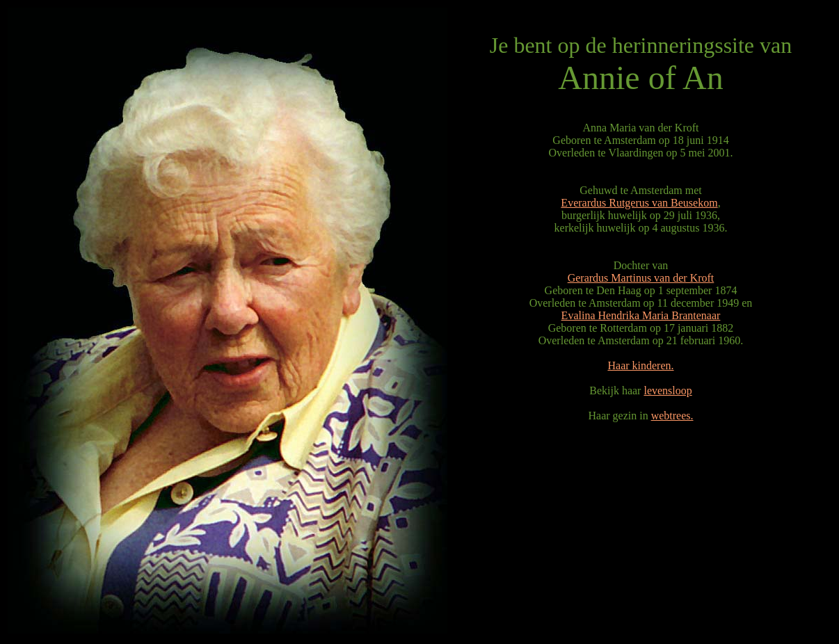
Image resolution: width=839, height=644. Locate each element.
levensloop (668, 391)
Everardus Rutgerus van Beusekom (639, 203)
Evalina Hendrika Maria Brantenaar (641, 315)
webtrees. (672, 416)
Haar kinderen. (640, 365)
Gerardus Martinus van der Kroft (641, 278)
